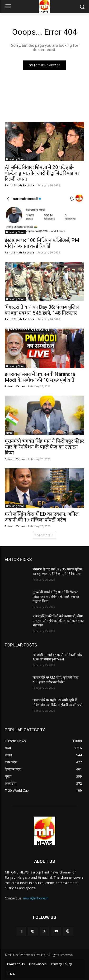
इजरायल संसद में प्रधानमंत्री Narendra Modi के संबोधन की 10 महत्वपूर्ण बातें (40, 377)
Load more (44, 535)
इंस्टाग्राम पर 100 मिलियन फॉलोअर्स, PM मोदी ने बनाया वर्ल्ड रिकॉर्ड (42, 243)
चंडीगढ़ (9, 433)
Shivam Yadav (15, 386)
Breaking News (15, 159)
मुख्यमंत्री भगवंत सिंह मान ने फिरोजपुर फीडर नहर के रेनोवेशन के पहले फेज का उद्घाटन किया (44, 447)
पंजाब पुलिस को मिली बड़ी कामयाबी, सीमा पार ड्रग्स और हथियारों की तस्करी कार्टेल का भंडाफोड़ (58, 621)
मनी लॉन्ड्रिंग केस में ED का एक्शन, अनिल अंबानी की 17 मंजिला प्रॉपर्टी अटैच (42, 517)
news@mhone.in (36, 898)
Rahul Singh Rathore (19, 185)
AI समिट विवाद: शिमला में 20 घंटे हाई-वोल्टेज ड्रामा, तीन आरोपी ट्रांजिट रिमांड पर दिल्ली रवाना (42, 173)
